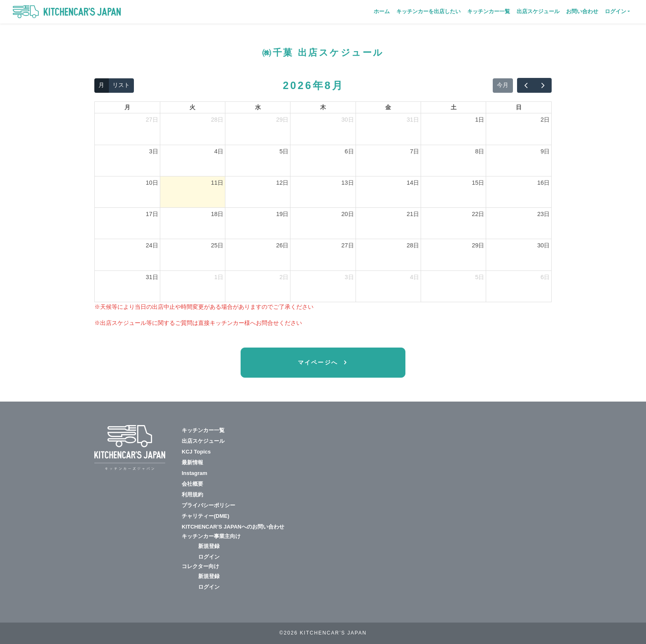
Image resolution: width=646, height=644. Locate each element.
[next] (543, 85)
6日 (349, 151)
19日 (282, 214)
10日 (152, 183)
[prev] (526, 85)
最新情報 (192, 462)
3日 (154, 151)
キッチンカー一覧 (489, 11)
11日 (217, 183)
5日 (284, 151)
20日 (348, 214)
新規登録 (209, 546)
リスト (121, 85)
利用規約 (192, 495)
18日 (217, 214)
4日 (219, 151)
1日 (480, 120)
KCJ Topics (196, 452)
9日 (545, 151)
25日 (217, 245)
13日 (348, 183)
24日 (152, 245)
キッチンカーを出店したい (428, 11)
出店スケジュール (538, 11)
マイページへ (319, 362)
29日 (282, 120)
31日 (413, 120)
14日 (413, 183)
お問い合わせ (582, 11)
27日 (152, 120)
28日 (217, 120)
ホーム (382, 11)
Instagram (194, 473)
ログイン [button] (616, 11)
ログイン (209, 557)
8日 (480, 151)
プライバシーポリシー (208, 505)
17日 (152, 214)
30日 (348, 120)
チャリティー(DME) (206, 516)
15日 (478, 183)
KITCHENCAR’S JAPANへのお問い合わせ (233, 527)
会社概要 (192, 484)
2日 (545, 120)
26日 (282, 245)
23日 (543, 214)
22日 (478, 214)
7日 (414, 151)
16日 (543, 183)
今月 (503, 85)
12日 (282, 183)
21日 (413, 214)
